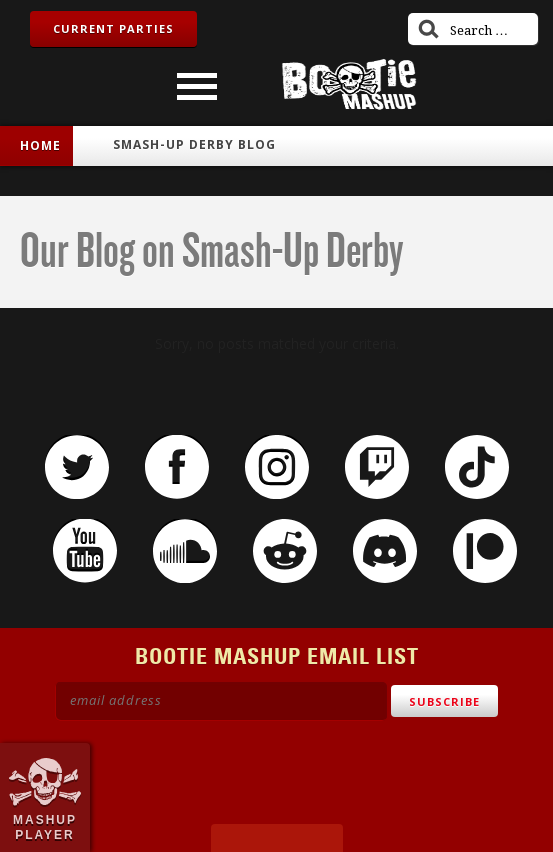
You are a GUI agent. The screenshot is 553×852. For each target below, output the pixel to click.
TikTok (477, 467)
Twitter (77, 467)
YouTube (85, 551)
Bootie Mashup (349, 84)
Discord (385, 551)
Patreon (485, 551)
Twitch (377, 467)
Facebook (177, 467)
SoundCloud (185, 551)
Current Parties (113, 28)
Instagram (277, 467)
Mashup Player (45, 827)
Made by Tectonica (277, 838)
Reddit (285, 551)
